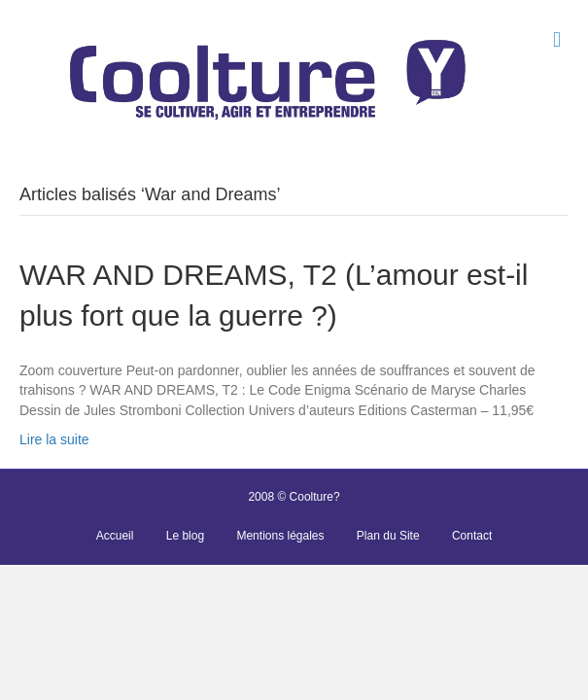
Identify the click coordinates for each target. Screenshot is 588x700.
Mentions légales (280, 536)
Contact (472, 536)
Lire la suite (54, 439)
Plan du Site (388, 536)
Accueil (115, 536)
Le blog (185, 536)
